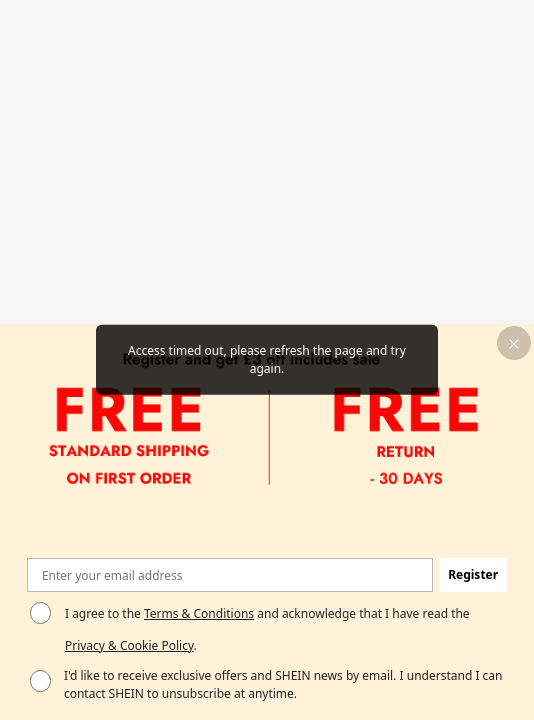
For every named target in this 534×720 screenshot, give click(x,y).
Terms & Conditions (199, 613)
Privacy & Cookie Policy (129, 645)
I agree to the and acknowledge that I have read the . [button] (267, 629)
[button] (514, 343)
